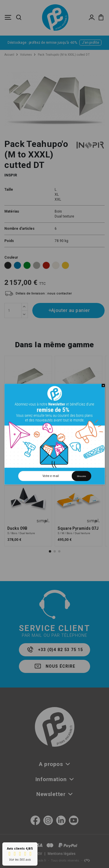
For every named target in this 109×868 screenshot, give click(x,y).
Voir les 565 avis (20, 860)
